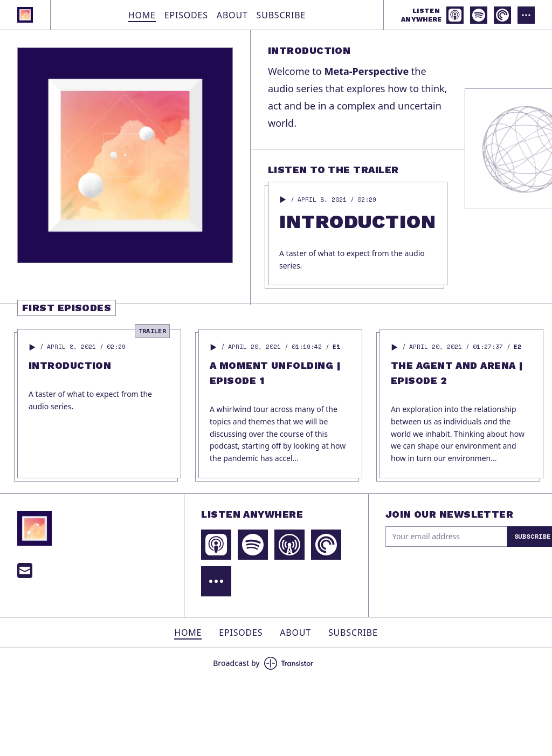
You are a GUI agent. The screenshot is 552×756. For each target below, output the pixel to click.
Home (142, 15)
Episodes (186, 15)
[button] (283, 200)
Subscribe (281, 15)
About (232, 15)
